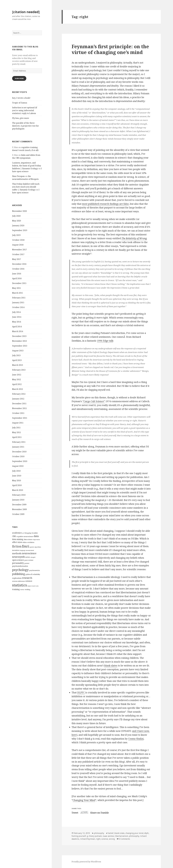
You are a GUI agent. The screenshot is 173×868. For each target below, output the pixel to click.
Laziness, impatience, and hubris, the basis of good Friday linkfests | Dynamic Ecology (27, 166)
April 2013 (17, 360)
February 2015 (19, 298)
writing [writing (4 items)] (28, 589)
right (98, 839)
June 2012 (17, 375)
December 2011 (19, 404)
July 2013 (16, 355)
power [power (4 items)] (27, 563)
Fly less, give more (21, 118)
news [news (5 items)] (28, 557)
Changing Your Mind (84, 800)
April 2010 (17, 485)
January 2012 (18, 399)
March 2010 (18, 490)
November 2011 (19, 408)
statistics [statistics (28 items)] (20, 585)
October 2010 (18, 456)
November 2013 (19, 341)
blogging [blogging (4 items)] (28, 533)
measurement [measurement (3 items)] (30, 550)
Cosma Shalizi (136, 739)
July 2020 (16, 216)
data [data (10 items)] (36, 536)
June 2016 (17, 274)
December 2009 (19, 505)
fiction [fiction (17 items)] (17, 546)
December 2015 (19, 283)
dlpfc (147, 833)
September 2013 (20, 346)
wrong (112, 839)
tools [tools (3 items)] (37, 586)
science (105, 839)
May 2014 (17, 322)
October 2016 (18, 269)
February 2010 (19, 495)
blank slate (119, 833)
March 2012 (18, 389)
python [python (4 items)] (28, 574)
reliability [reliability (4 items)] (36, 574)
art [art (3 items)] (23, 533)
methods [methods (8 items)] (17, 553)
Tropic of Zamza (20, 103)
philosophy (99, 833)
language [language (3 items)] (23, 550)
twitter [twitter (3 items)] (22, 590)
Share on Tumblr (100, 812)
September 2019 (20, 230)
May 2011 (17, 432)
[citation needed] (26, 12)
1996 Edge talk (105, 341)
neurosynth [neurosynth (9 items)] (19, 557)
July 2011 (16, 428)
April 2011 (17, 437)
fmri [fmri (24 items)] (26, 546)
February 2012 (19, 394)
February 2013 (19, 370)
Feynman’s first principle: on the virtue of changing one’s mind (110, 49)
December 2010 (19, 452)
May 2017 (17, 259)
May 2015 (17, 288)
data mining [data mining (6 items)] (18, 539)
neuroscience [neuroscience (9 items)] (29, 553)
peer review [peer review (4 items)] (29, 560)
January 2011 (18, 447)
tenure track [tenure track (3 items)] (31, 586)
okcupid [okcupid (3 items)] (33, 557)
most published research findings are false (105, 204)
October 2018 (18, 240)
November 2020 (19, 211)
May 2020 (17, 221)
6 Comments (124, 839)
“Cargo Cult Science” (94, 401)
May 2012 (17, 379)
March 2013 (18, 365)
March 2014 (18, 331)
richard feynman (88, 839)
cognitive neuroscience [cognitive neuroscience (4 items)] (25, 536)
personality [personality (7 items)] (18, 563)
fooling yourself (79, 836)
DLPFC (81, 693)
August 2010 (18, 466)
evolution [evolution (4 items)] (31, 542)
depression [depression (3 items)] (36, 540)
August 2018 (18, 245)
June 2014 (17, 317)
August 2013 (18, 351)
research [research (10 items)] (27, 578)
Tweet (75, 812)
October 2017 (18, 254)
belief (111, 833)
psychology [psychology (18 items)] (20, 570)
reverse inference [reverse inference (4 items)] (19, 581)
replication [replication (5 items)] (17, 578)
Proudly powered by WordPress (86, 862)
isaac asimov (108, 836)
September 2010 (20, 461)
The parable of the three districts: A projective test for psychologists (25, 126)
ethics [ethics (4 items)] (25, 542)
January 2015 (18, 302)
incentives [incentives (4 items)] (16, 550)
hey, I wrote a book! (21, 98)
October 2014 (18, 307)
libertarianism (122, 836)
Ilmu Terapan (18, 176)
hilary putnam (95, 836)
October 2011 (18, 413)
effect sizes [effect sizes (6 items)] (17, 542)
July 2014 (16, 312)
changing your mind (134, 833)
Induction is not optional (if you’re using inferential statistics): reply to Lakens (25, 110)
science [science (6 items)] (29, 581)
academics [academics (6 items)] (17, 533)
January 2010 (18, 500)
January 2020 (18, 226)
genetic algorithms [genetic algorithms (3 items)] (35, 547)
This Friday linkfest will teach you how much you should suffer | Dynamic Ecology (26, 187)
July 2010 (16, 471)
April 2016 (17, 278)
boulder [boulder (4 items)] (35, 533)
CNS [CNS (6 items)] (14, 536)
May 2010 (17, 480)
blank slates (111, 666)
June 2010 (17, 476)
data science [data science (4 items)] (28, 539)
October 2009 (18, 514)
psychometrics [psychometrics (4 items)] (35, 570)
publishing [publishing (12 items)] (19, 574)
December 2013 (19, 336)
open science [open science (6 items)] (18, 560)
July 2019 (16, 235)
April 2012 (17, 384)
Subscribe (19, 78)
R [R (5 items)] (32, 574)
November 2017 (19, 250)
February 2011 (19, 442)
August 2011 (18, 423)
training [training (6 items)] (16, 589)
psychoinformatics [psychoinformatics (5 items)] (20, 566)
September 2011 (20, 418)
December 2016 (19, 264)
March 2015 (18, 293)
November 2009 (19, 509)
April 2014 (17, 327)
